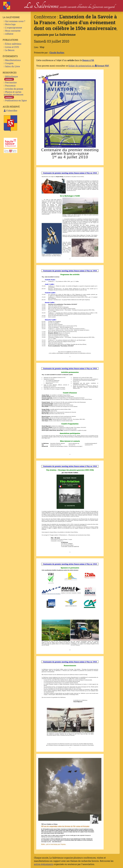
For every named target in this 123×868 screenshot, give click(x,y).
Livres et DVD (11, 47)
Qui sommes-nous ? (14, 21)
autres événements (44, 864)
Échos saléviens (13, 44)
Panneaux (10, 86)
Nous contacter (12, 31)
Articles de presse (13, 89)
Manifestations (12, 60)
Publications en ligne (15, 100)
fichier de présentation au (89, 66)
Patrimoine (10, 82)
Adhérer (9, 34)
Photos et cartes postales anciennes (14, 95)
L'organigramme (13, 28)
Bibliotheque (11, 78)
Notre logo (10, 24)
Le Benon (9, 50)
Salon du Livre (12, 66)
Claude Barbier (57, 53)
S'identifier (11, 111)
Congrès (9, 63)
